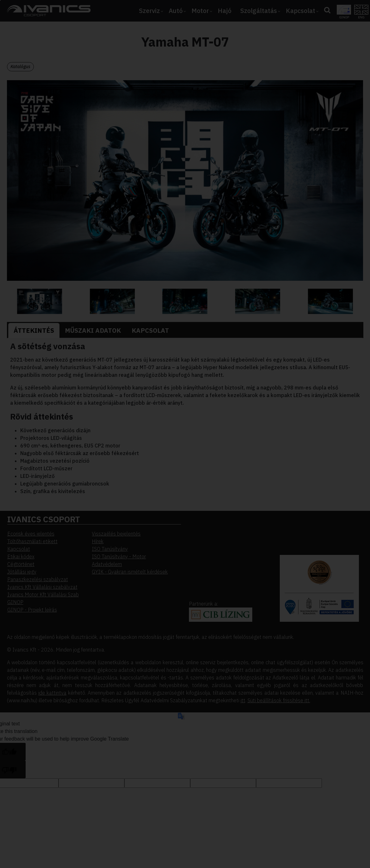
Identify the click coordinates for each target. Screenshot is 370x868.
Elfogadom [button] (43, 85)
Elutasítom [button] (42, 98)
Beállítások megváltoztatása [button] (61, 111)
